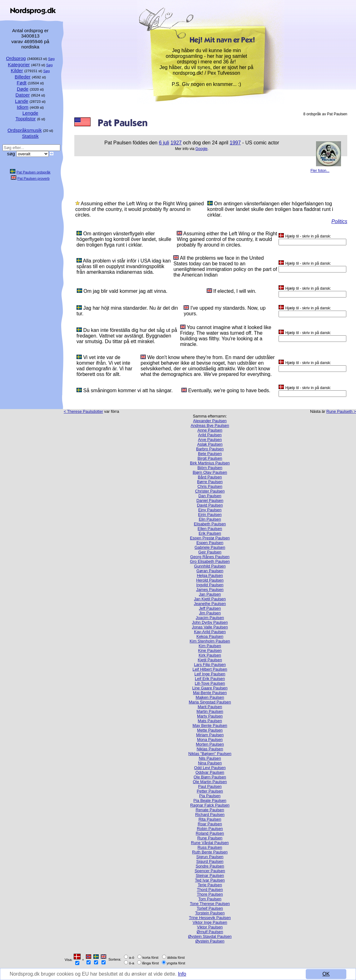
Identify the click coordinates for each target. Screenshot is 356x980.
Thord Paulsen (210, 890)
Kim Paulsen (210, 646)
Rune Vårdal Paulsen (210, 843)
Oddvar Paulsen (210, 772)
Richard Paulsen (210, 815)
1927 (176, 143)
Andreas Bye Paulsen (210, 425)
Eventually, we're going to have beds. (229, 390)
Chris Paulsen (210, 486)
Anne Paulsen (210, 430)
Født (22, 83)
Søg (51, 59)
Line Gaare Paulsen (210, 688)
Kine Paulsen (210, 650)
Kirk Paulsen (210, 655)
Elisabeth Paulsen (210, 524)
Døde (23, 89)
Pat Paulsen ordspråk (34, 172)
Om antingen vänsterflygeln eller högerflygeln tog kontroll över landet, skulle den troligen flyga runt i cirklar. (124, 239)
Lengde (30, 113)
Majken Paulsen (210, 697)
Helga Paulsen (210, 575)
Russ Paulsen (210, 847)
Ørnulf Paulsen (210, 932)
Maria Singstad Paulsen (210, 702)
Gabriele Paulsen (210, 547)
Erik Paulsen (210, 533)
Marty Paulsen (210, 716)
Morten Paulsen (210, 744)
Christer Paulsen (210, 491)
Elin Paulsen (210, 519)
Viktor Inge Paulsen (210, 922)
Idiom (23, 107)
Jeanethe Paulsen (210, 604)
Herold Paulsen (210, 580)
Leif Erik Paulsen (210, 679)
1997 (235, 143)
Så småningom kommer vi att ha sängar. (128, 390)
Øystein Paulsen (210, 941)
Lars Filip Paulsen (210, 665)
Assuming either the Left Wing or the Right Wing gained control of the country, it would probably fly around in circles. (140, 209)
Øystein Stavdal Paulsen (210, 936)
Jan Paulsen (210, 594)
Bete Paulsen (210, 454)
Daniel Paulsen (210, 500)
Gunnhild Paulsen (210, 566)
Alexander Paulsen (210, 421)
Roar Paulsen (210, 824)
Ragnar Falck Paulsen (210, 805)
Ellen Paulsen (210, 529)
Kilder (17, 70)
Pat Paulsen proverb (33, 178)
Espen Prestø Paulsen (210, 538)
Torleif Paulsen (210, 908)
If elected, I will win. (235, 291)
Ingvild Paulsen (210, 585)
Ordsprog (16, 58)
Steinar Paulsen (210, 875)
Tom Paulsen (210, 899)
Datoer (23, 95)
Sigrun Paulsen (210, 857)
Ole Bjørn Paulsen (210, 777)
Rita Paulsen (210, 819)
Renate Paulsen (210, 810)
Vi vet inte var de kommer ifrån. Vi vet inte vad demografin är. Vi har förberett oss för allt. (104, 366)
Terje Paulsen (210, 885)
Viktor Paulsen (210, 927)
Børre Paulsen (210, 482)
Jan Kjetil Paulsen (210, 599)
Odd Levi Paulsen (210, 768)
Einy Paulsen (210, 510)
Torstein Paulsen (210, 913)
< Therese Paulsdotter (83, 411)
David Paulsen (210, 505)
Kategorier (19, 65)
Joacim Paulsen (210, 618)
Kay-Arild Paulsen (210, 632)
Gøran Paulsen (210, 571)
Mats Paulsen (210, 721)
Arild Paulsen (210, 435)
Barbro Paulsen (210, 449)
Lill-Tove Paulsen (210, 683)
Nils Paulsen (210, 758)
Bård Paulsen (210, 477)
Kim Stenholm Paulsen (210, 641)
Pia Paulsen (210, 796)
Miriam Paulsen (210, 735)
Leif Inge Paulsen (210, 674)
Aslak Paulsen (210, 444)
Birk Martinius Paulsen (210, 463)
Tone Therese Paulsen (210, 904)
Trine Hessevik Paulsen (210, 918)
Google (202, 149)
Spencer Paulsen (210, 871)
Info (183, 974)
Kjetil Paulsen (210, 660)
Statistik (30, 136)
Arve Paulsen (210, 440)
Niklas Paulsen (210, 749)
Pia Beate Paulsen (210, 800)
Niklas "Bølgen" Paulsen (210, 754)
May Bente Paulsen (210, 725)
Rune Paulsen (210, 838)
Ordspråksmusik (25, 130)
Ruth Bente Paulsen (210, 852)
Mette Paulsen (210, 730)
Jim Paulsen (210, 613)
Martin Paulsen (210, 711)
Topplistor (25, 119)
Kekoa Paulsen (210, 636)
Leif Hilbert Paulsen (210, 669)
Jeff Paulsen (210, 608)
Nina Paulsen (210, 763)
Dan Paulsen (210, 496)
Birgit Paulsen (210, 458)
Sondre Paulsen (210, 866)
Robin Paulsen (210, 829)
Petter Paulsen (210, 791)
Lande (22, 101)
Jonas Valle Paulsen (210, 627)
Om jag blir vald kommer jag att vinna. (125, 291)
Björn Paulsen (210, 468)
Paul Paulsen (210, 786)
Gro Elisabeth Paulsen (210, 561)
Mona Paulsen (210, 740)
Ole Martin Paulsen (210, 782)
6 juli (164, 143)
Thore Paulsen (210, 894)
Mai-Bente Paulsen (210, 693)
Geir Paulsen (210, 552)
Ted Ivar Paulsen (210, 880)
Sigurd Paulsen (210, 861)
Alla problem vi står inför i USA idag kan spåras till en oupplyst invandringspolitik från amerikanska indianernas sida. (124, 266)
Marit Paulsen (210, 707)
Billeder (23, 77)
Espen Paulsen (210, 543)
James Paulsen (210, 590)
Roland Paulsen (210, 833)
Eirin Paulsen (210, 515)
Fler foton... (320, 171)
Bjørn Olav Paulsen (210, 472)
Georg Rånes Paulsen (210, 557)
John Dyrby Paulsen (210, 622)
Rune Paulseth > (341, 411)
